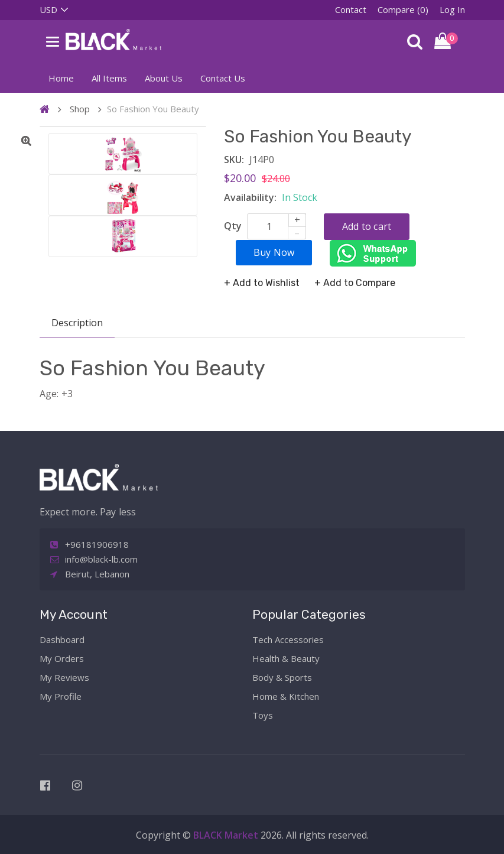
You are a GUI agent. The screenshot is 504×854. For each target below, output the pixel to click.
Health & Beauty (286, 658)
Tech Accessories (288, 639)
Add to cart (367, 226)
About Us (164, 78)
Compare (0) (403, 9)
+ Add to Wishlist (262, 283)
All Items (109, 78)
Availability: (250, 197)
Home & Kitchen (286, 696)
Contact (351, 9)
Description (77, 323)
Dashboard (62, 639)
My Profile (61, 696)
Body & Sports (282, 677)
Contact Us (223, 78)
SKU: (234, 160)
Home (61, 78)
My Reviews (64, 677)
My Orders (62, 658)
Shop (80, 109)
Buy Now (274, 252)
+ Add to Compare (355, 283)
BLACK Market (227, 835)
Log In (452, 9)
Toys (263, 715)
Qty (233, 226)
